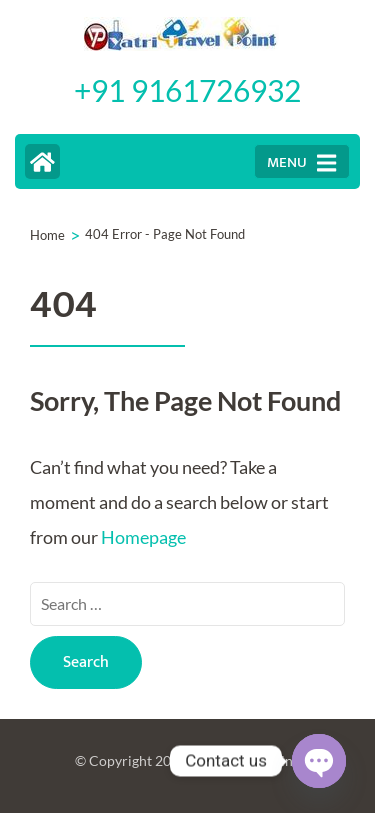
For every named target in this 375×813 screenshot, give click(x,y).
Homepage (143, 537)
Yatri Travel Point (244, 760)
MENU (301, 162)
